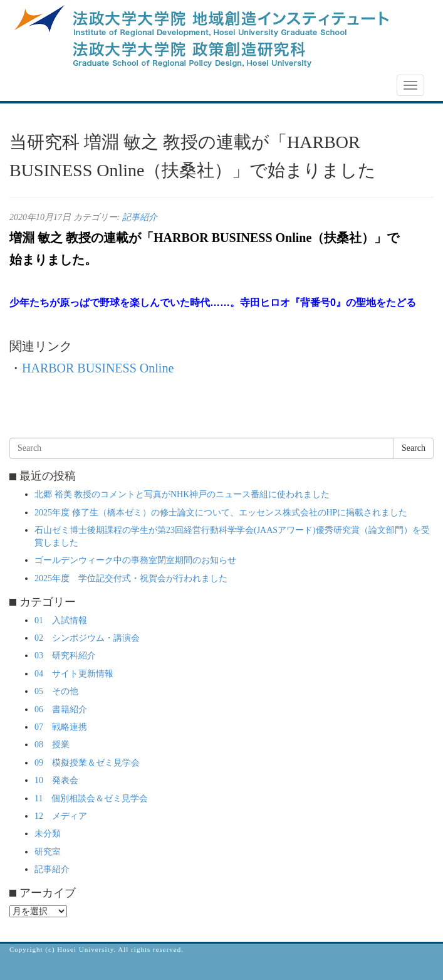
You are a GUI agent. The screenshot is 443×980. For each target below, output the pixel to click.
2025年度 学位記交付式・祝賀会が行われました (131, 578)
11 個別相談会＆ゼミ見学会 (91, 798)
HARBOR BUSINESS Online (98, 368)
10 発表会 (56, 780)
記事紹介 (140, 217)
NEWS (29, 86)
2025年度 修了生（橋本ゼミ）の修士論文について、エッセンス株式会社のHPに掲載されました (221, 513)
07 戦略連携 (61, 727)
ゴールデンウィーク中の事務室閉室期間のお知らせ (135, 560)
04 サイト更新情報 (74, 674)
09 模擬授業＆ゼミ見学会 (87, 763)
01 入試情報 (61, 620)
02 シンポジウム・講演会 (87, 638)
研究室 (48, 852)
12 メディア (61, 816)
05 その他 (56, 691)
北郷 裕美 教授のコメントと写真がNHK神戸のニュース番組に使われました (182, 494)
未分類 (48, 834)
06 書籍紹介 (61, 709)
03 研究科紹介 (65, 656)
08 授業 (52, 745)
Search (414, 448)
